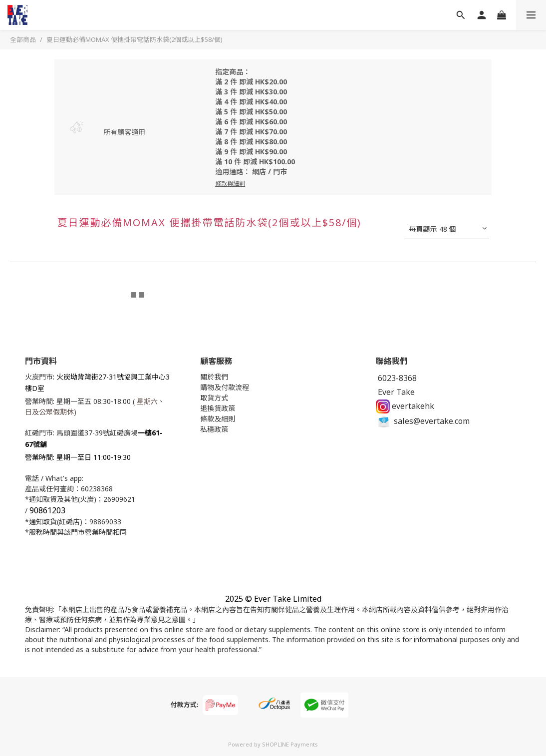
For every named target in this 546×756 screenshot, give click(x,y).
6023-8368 (396, 378)
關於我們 (214, 377)
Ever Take (395, 392)
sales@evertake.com (423, 421)
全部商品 (23, 39)
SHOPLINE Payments (290, 744)
